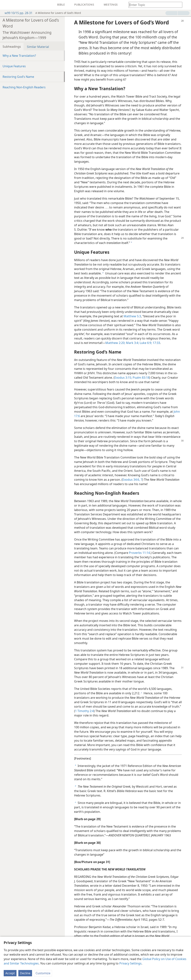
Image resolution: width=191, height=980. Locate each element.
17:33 (156, 343)
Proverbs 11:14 (139, 553)
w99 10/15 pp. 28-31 (17, 13)
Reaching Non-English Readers (24, 87)
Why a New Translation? (19, 56)
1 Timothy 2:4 (84, 711)
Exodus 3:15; (123, 378)
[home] (6, 5)
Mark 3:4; (132, 343)
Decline (25, 973)
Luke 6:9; (145, 343)
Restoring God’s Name (18, 77)
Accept (10, 973)
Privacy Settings (130, 963)
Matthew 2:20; (115, 343)
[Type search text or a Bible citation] (154, 5)
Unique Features (14, 66)
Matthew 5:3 (132, 316)
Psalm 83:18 (141, 378)
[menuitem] (6, 5)
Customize (43, 973)
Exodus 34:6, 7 (132, 480)
